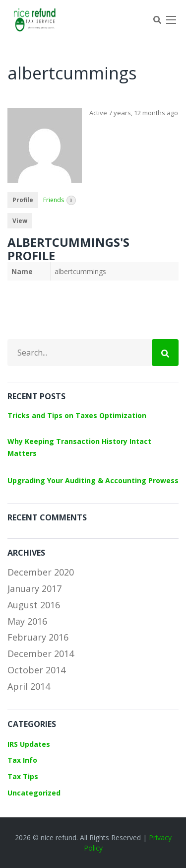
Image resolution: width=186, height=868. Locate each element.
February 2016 (38, 637)
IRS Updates (29, 744)
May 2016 (27, 621)
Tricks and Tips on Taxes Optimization (77, 415)
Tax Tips (23, 776)
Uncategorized (34, 793)
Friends (60, 200)
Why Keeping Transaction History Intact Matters (79, 447)
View (20, 221)
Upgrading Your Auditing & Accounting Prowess (93, 480)
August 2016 (34, 605)
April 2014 (29, 686)
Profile (23, 200)
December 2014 (41, 653)
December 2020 (41, 572)
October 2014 (36, 670)
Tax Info (22, 760)
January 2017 (34, 588)
